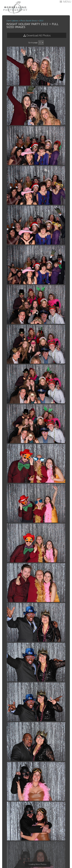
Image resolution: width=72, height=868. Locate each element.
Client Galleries (12, 21)
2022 (41, 21)
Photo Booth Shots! (29, 21)
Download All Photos (39, 35)
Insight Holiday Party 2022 (27, 24)
